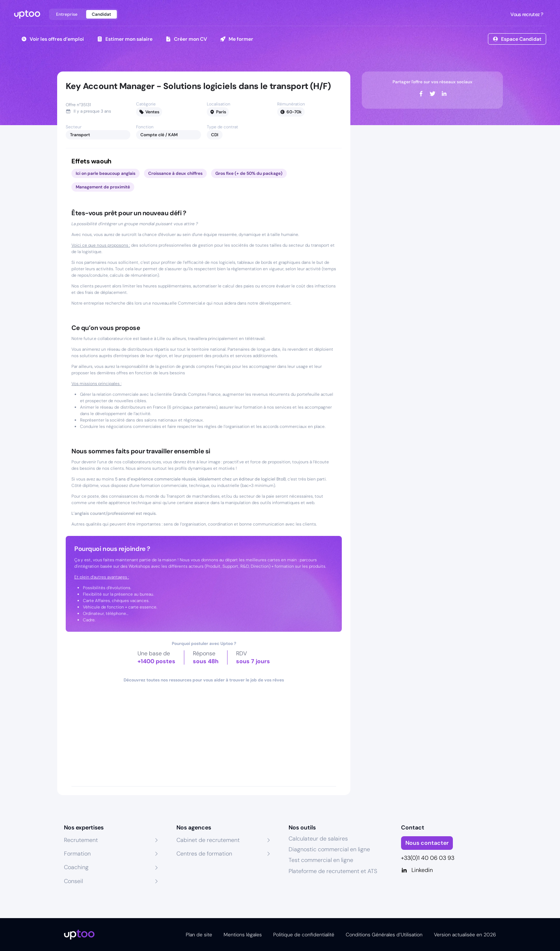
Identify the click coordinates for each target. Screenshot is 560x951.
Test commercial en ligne (321, 860)
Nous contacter (427, 843)
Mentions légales (243, 935)
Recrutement (81, 840)
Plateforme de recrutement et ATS (333, 871)
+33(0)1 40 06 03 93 (428, 858)
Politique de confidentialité (304, 935)
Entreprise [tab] (67, 14)
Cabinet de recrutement (208, 840)
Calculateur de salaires (318, 839)
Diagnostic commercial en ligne (329, 849)
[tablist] (84, 14)
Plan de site (199, 935)
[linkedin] (444, 94)
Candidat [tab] (101, 14)
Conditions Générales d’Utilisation (384, 935)
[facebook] (421, 94)
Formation (77, 854)
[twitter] (432, 94)
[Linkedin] (449, 870)
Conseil (73, 881)
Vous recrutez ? (526, 14)
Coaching (76, 867)
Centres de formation (204, 854)
